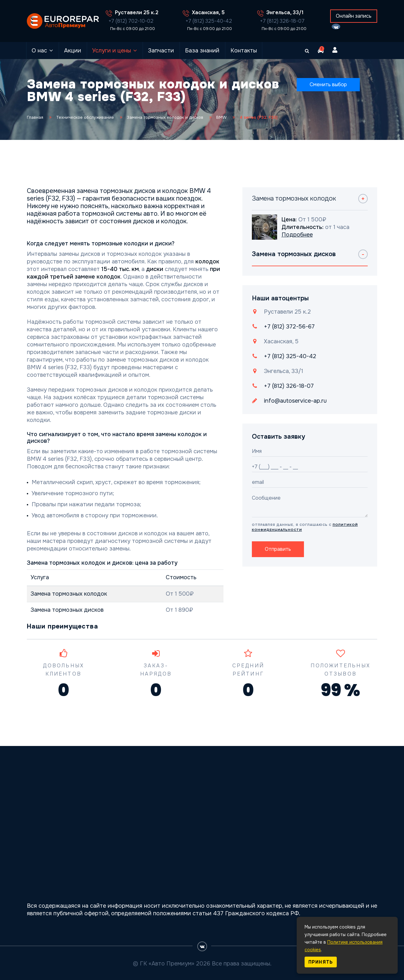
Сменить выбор (328, 84)
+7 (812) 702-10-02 (131, 21)
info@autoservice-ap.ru (295, 401)
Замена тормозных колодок (69, 594)
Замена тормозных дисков (67, 610)
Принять (321, 962)
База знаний (202, 51)
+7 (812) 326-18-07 (282, 21)
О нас (39, 51)
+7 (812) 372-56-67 (289, 327)
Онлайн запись (354, 16)
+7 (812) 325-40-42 (209, 21)
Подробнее (297, 235)
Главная (35, 117)
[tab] (310, 203)
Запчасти (161, 51)
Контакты (244, 51)
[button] (321, 51)
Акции (73, 51)
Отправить (278, 549)
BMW (221, 117)
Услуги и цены (112, 51)
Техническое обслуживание (85, 117)
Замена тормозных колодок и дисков (165, 117)
